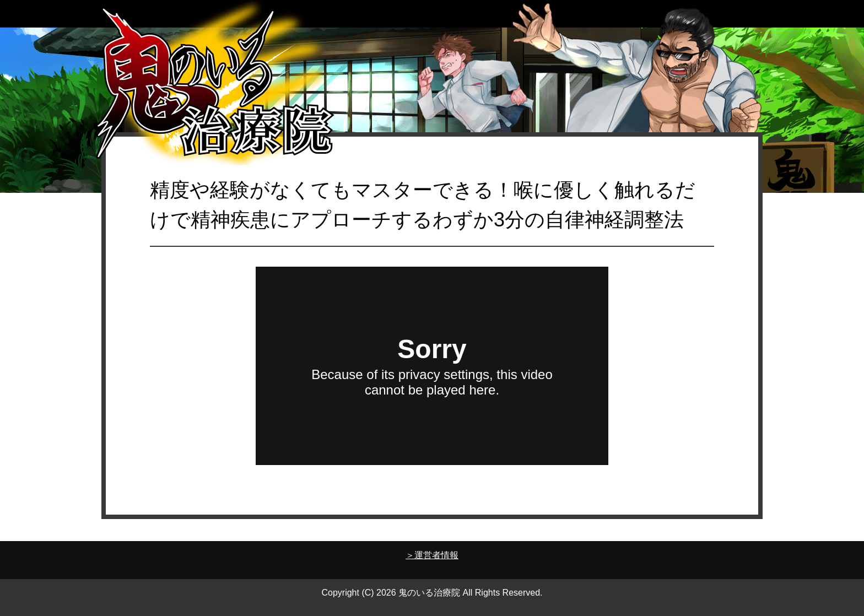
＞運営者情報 (432, 555)
